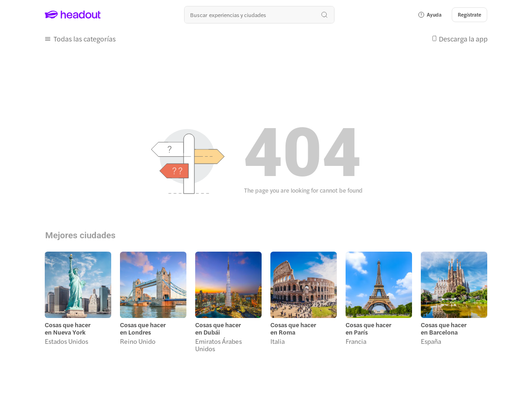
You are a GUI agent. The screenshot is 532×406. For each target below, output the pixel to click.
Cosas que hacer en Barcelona (444, 329)
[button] (430, 15)
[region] (266, 305)
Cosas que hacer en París (368, 329)
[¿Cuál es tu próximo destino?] (259, 15)
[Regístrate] (469, 15)
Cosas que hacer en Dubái (218, 329)
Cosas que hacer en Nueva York (68, 329)
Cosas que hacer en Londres (143, 329)
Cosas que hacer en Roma (293, 329)
